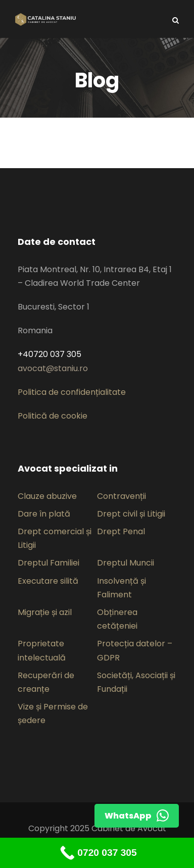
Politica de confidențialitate (72, 392)
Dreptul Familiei (48, 563)
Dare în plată (44, 514)
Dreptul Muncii (126, 563)
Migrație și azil (45, 612)
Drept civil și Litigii (131, 514)
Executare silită (48, 581)
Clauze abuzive (47, 496)
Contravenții (122, 496)
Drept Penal (121, 531)
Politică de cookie (53, 416)
